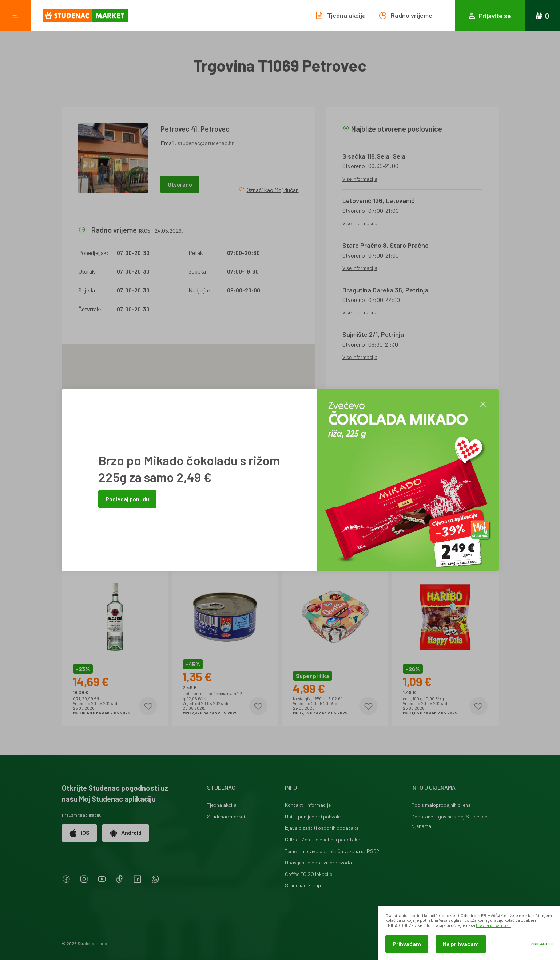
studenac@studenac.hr (206, 143)
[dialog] (469, 933)
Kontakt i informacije (308, 805)
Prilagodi (542, 944)
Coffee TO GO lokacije (309, 874)
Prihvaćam (407, 944)
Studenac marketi (227, 816)
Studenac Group (303, 885)
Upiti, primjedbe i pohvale (313, 816)
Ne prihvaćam (461, 944)
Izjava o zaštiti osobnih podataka (322, 828)
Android (126, 833)
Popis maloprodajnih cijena (441, 805)
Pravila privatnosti (494, 925)
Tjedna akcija (222, 805)
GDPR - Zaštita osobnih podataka (323, 839)
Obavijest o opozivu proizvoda (318, 862)
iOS (79, 833)
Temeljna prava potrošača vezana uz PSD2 (332, 851)
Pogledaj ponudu (127, 499)
